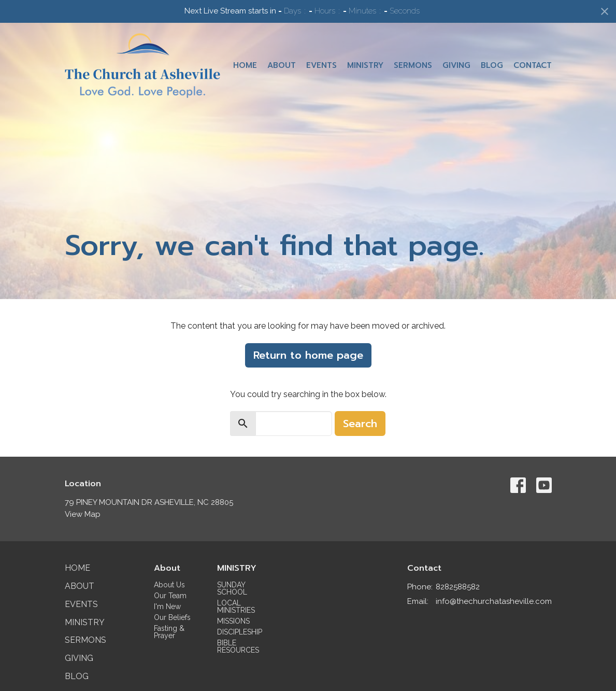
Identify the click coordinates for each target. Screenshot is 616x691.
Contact (533, 65)
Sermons (413, 65)
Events (321, 65)
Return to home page (308, 355)
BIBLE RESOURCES (238, 646)
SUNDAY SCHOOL (232, 588)
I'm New (167, 607)
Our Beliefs (172, 617)
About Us (169, 585)
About (282, 65)
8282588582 (458, 587)
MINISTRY (237, 568)
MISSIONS (233, 621)
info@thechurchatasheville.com (494, 601)
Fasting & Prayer (169, 632)
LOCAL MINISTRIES (236, 607)
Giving (456, 65)
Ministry (365, 65)
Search (360, 424)
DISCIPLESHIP (240, 632)
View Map (83, 514)
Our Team (170, 596)
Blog (492, 65)
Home (245, 65)
